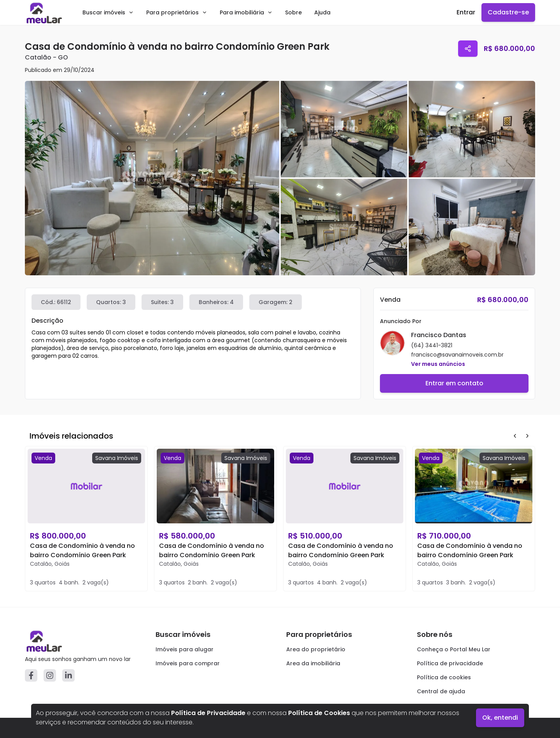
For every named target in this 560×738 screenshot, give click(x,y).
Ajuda (322, 12)
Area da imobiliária (313, 663)
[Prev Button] (515, 436)
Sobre (293, 12)
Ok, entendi (500, 718)
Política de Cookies (319, 713)
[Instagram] (50, 675)
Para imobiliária (246, 12)
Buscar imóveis (108, 12)
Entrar (466, 12)
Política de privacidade (450, 663)
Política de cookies (444, 677)
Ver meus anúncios (438, 364)
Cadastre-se (508, 12)
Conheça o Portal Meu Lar (454, 649)
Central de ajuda (441, 691)
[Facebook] (31, 675)
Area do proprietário (316, 649)
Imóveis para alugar (185, 649)
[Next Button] (527, 436)
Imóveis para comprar (188, 663)
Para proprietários (177, 12)
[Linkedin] (68, 675)
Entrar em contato (454, 383)
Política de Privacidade (208, 713)
